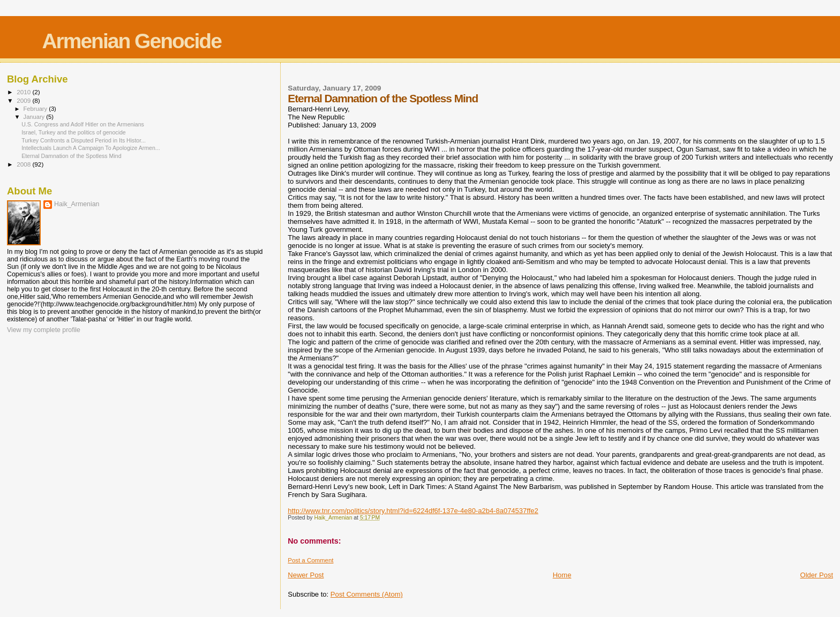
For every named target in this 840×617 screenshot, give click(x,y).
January (35, 117)
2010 (24, 92)
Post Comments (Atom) (367, 594)
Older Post (817, 575)
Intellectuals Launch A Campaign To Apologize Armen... (91, 148)
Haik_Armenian (77, 204)
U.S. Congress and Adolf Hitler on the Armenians (83, 124)
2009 (24, 100)
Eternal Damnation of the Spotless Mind (71, 156)
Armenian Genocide (131, 41)
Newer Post (306, 575)
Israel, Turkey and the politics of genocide (74, 132)
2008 (24, 164)
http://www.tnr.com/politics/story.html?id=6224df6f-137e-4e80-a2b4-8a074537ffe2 (413, 511)
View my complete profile (44, 330)
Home (562, 575)
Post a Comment (310, 560)
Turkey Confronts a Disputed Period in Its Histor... (84, 140)
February (36, 109)
